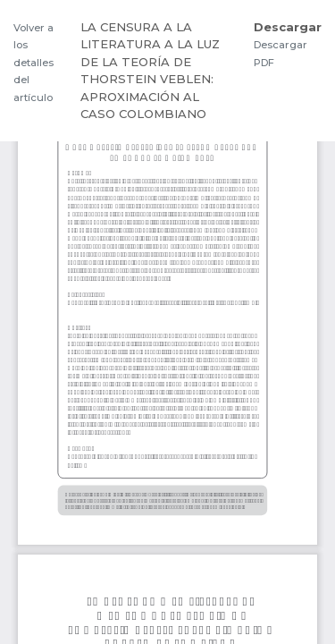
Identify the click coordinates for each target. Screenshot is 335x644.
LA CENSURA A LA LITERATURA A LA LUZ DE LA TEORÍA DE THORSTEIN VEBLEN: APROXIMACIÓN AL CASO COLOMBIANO (150, 71)
